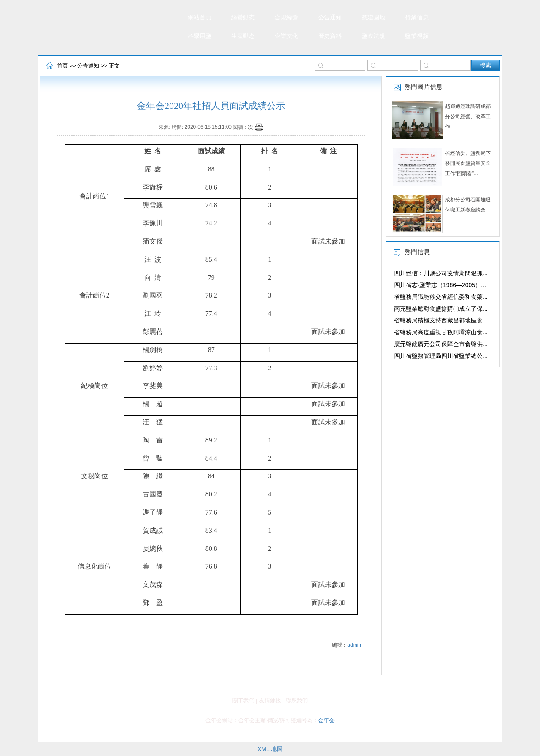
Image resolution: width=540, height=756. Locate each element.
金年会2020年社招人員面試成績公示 (211, 106)
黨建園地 (373, 18)
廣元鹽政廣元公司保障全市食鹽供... (441, 344)
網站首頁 (200, 18)
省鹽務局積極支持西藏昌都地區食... (441, 320)
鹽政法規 (373, 36)
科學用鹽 (200, 36)
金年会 (326, 720)
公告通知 (330, 18)
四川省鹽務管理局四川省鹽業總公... (441, 356)
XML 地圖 (270, 749)
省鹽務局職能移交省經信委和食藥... (441, 297)
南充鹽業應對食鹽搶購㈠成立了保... (441, 309)
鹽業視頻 (417, 36)
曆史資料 (330, 36)
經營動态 (243, 18)
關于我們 (243, 700)
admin (354, 645)
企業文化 (286, 36)
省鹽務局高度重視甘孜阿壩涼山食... (441, 332)
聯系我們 (297, 700)
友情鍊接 (270, 700)
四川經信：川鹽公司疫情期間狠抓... (441, 273)
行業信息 (417, 18)
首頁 (62, 66)
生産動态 (243, 36)
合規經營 (286, 18)
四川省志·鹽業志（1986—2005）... (440, 285)
